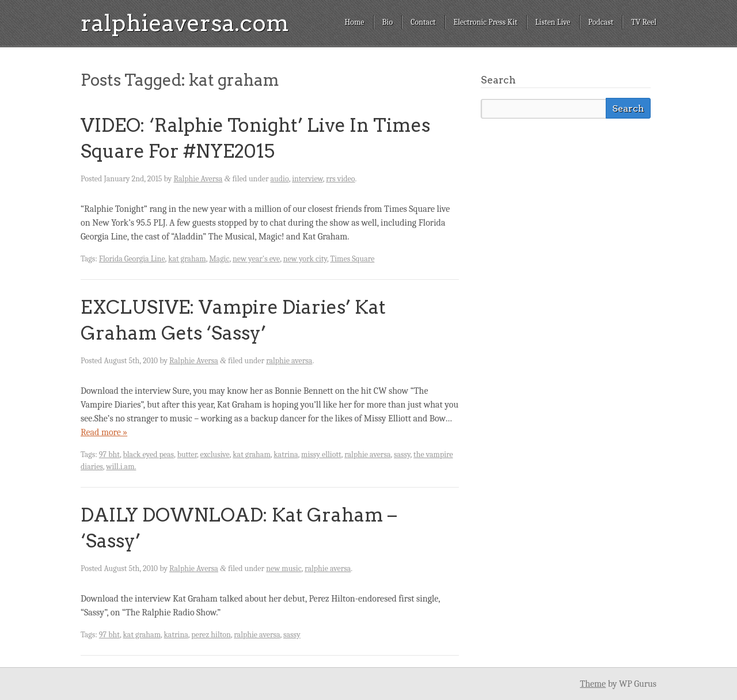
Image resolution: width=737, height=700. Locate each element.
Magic (219, 259)
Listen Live (553, 22)
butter (187, 454)
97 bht (109, 454)
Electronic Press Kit (486, 22)
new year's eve (256, 259)
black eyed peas (149, 454)
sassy (402, 454)
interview (307, 179)
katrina (286, 454)
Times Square (352, 259)
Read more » (104, 432)
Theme (593, 684)
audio (280, 179)
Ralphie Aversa (198, 179)
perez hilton (211, 635)
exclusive (214, 454)
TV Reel (644, 22)
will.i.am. (121, 467)
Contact (423, 22)
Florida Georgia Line (132, 259)
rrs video (340, 179)
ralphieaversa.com (185, 23)
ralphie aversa (289, 361)
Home (354, 22)
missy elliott (321, 454)
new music (284, 568)
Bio (388, 22)
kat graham (187, 259)
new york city (305, 259)
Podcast (601, 22)
